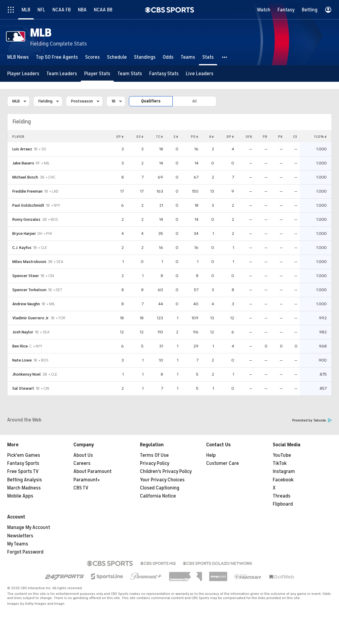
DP (230, 137)
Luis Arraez (22, 149)
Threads (282, 496)
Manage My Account (29, 527)
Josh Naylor (23, 332)
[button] (225, 57)
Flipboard (283, 504)
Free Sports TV (23, 471)
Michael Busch (25, 177)
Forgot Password (25, 552)
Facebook (283, 480)
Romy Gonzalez (26, 219)
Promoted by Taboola (312, 420)
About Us (83, 455)
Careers (82, 463)
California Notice (158, 496)
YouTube (282, 455)
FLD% (321, 137)
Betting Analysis (25, 480)
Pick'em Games (24, 455)
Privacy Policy (155, 463)
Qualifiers (151, 101)
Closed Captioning (160, 488)
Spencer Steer (26, 276)
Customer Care (223, 463)
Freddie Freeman (27, 191)
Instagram (284, 471)
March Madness (24, 488)
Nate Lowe (22, 360)
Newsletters (20, 536)
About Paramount (92, 471)
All (195, 101)
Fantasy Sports (23, 463)
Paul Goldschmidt (28, 205)
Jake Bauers (23, 163)
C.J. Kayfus (22, 248)
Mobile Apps (20, 496)
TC (159, 137)
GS (140, 137)
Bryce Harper (24, 233)
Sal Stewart (23, 388)
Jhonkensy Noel (27, 374)
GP (120, 137)
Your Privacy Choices (162, 480)
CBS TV (81, 488)
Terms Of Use (154, 455)
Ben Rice (20, 346)
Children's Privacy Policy (166, 471)
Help (211, 455)
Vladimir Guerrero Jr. (31, 318)
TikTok (280, 463)
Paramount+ (87, 480)
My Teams (18, 544)
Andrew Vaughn (26, 304)
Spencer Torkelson (29, 290)
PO (195, 137)
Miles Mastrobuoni (29, 262)
